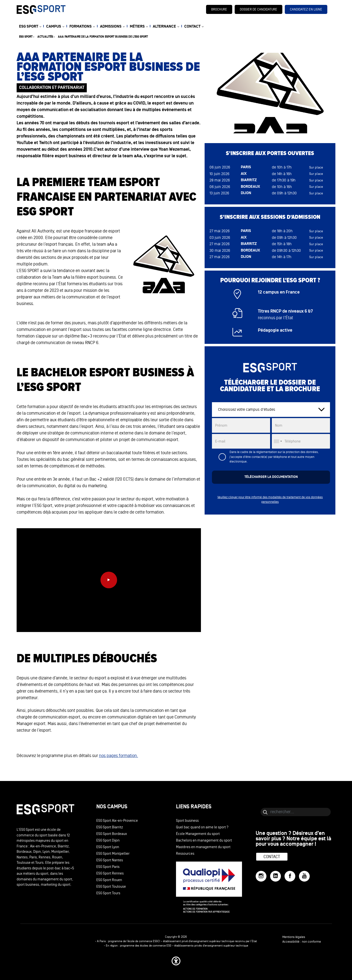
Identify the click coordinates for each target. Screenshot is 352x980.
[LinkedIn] (275, 876)
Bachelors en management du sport (204, 840)
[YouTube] (304, 876)
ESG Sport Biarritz (110, 827)
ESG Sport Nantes (110, 860)
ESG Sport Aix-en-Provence (117, 821)
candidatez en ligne (306, 9)
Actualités (45, 37)
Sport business (187, 821)
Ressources (185, 854)
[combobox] (278, 441)
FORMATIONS (81, 26)
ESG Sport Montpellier (113, 854)
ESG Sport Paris (108, 867)
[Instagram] (261, 876)
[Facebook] (290, 876)
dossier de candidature (258, 9)
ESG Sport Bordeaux (112, 834)
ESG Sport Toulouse (111, 887)
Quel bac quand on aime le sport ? (202, 827)
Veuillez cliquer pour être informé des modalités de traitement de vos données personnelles (270, 500)
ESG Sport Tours (108, 893)
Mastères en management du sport (203, 847)
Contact (272, 857)
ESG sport (26, 37)
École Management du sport (198, 834)
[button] (176, 961)
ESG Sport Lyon (108, 847)
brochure (219, 9)
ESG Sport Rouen (109, 880)
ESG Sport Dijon (108, 840)
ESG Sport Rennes (110, 873)
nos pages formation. (119, 756)
